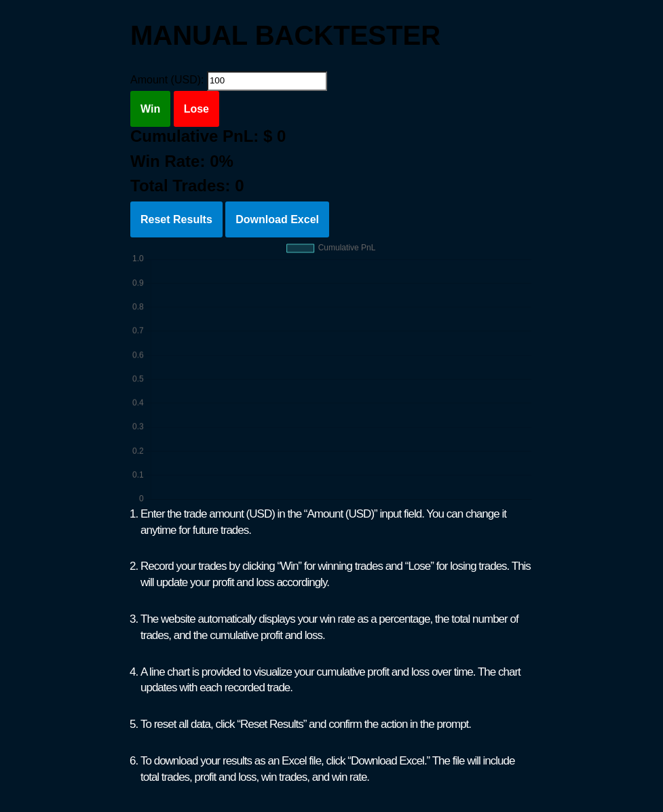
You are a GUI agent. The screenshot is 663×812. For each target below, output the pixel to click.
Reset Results (176, 219)
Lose (196, 109)
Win (150, 109)
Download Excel (277, 219)
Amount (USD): (167, 80)
